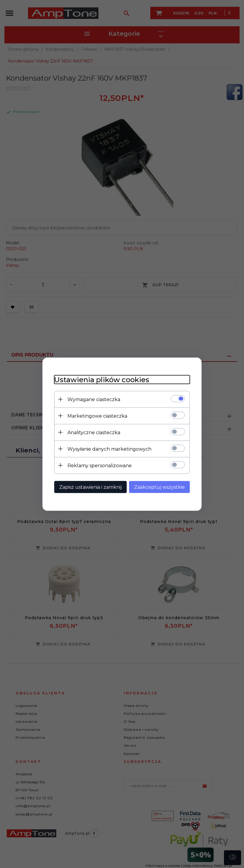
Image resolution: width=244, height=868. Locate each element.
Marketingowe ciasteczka (97, 416)
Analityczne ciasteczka (94, 432)
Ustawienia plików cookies (102, 379)
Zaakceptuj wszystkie (159, 487)
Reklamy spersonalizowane (100, 465)
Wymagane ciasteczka (94, 399)
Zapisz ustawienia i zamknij (90, 487)
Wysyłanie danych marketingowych (109, 449)
